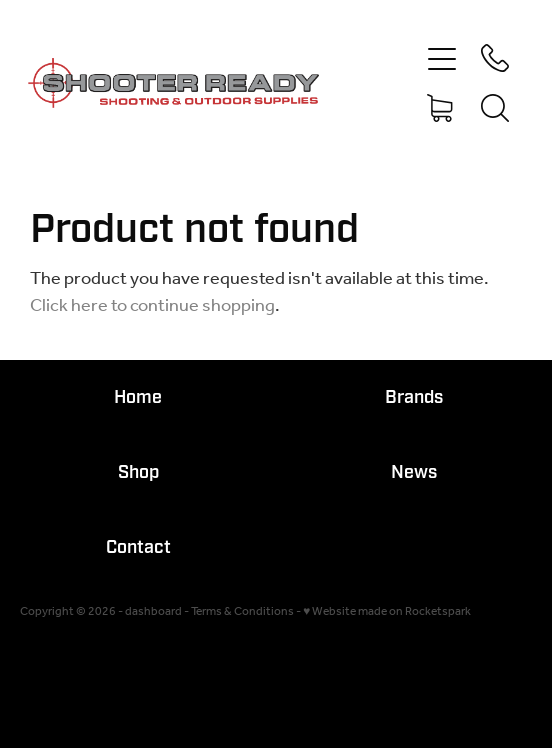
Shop (138, 472)
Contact (138, 547)
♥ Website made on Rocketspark (387, 611)
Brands (414, 397)
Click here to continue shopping (152, 306)
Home (138, 397)
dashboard (153, 611)
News (414, 472)
